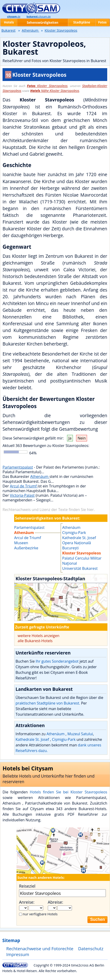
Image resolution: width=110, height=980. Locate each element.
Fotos (102, 22)
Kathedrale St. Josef (79, 538)
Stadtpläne (82, 22)
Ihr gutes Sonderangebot (57, 661)
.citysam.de (39, 17)
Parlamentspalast (18, 467)
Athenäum (40, 477)
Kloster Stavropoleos (47, 86)
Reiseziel (27, 886)
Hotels (9, 22)
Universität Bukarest (80, 568)
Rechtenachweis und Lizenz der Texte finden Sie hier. (49, 510)
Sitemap (11, 940)
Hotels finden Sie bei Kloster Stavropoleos (68, 792)
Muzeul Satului (80, 734)
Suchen (97, 920)
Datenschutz (91, 948)
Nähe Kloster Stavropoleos (55, 91)
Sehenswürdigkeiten (42, 23)
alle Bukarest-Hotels (35, 641)
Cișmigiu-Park (74, 533)
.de (14, 17)
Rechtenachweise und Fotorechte (40, 948)
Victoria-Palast (22, 495)
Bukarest (8, 30)
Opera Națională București (77, 545)
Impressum (18, 954)
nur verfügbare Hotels (40, 914)
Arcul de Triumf (24, 486)
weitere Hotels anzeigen (39, 636)
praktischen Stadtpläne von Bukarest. (48, 703)
